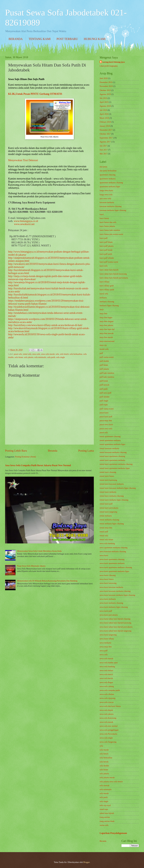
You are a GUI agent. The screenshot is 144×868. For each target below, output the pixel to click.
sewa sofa (36, 354)
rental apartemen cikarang (110, 436)
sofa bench (64, 354)
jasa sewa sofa (105, 199)
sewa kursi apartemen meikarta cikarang (116, 567)
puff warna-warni (107, 357)
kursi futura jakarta (107, 226)
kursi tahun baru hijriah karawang (113, 274)
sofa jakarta (29, 357)
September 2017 (106, 138)
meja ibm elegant (107, 321)
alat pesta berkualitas (108, 171)
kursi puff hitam (106, 242)
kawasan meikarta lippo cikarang (113, 210)
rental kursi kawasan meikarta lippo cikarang (118, 488)
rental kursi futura (107, 476)
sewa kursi (104, 555)
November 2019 (106, 86)
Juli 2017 (103, 146)
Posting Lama (86, 451)
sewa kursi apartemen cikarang (112, 559)
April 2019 (104, 102)
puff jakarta (104, 369)
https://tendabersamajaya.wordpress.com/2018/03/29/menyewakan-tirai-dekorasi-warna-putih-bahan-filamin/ (46, 302)
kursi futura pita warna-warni (111, 234)
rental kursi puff (106, 504)
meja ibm (103, 314)
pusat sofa (18, 354)
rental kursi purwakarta (109, 508)
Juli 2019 (103, 98)
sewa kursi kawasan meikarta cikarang (115, 591)
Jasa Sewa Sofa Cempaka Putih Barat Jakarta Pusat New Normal (38, 465)
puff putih (104, 389)
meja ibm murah (106, 337)
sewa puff (104, 651)
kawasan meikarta (107, 202)
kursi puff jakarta (107, 246)
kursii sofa (104, 294)
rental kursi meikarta (108, 492)
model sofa (104, 349)
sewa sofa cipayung (107, 698)
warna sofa (104, 825)
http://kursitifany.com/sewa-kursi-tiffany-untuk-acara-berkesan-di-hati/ (45, 325)
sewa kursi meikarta (108, 599)
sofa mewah (104, 786)
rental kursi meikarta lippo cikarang (114, 500)
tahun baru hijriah (107, 813)
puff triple (104, 405)
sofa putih (51, 357)
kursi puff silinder (107, 258)
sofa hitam (19, 357)
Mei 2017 (103, 154)
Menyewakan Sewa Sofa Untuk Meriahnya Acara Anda (39, 551)
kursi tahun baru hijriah (109, 270)
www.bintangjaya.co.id (26, 221)
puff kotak (104, 381)
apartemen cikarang (107, 175)
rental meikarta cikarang (109, 520)
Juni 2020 (104, 78)
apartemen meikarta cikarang (111, 183)
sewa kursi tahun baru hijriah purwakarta (116, 627)
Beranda (53, 451)
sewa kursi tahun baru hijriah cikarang (115, 619)
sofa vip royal (105, 805)
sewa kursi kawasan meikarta (111, 587)
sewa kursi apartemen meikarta (112, 563)
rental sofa (27, 354)
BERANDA (16, 39)
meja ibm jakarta (106, 325)
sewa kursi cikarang (108, 575)
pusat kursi (104, 413)
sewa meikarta (105, 643)
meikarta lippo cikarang (109, 306)
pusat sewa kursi (106, 425)
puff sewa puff (105, 393)
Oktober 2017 (105, 134)
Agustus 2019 (105, 94)
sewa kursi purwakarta (109, 615)
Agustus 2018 (105, 106)
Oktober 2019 (105, 90)
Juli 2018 (103, 110)
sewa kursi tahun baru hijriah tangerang (115, 631)
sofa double (104, 766)
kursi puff (104, 238)
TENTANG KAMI (40, 39)
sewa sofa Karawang (108, 718)
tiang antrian (105, 817)
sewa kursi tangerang (108, 635)
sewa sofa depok (106, 710)
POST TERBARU (67, 39)
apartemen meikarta (108, 179)
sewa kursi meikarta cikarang (111, 603)
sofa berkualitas (76, 354)
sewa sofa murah (48, 354)
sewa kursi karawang (108, 583)
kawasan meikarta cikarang (111, 206)
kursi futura (104, 218)
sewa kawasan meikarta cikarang (113, 552)
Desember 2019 (106, 82)
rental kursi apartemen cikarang (112, 456)
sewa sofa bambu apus (109, 663)
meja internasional (107, 341)
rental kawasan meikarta (109, 448)
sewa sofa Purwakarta (108, 734)
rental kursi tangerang (108, 512)
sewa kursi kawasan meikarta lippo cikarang (117, 595)
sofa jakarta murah (107, 778)
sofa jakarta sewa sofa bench (111, 782)
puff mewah (104, 385)
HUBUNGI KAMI (95, 39)
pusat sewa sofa (106, 429)
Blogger (87, 862)
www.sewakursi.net (24, 224)
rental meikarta (106, 516)
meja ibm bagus (106, 317)
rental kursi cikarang (108, 472)
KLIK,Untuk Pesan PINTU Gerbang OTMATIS (35, 94)
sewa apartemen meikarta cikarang (114, 548)
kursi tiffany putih (107, 290)
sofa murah (104, 750)
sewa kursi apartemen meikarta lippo (114, 571)
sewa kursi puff (106, 611)
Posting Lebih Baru (16, 451)
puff (101, 353)
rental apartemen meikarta (110, 440)
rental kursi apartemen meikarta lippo (115, 468)
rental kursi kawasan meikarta (112, 484)
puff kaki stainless (107, 373)
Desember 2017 (106, 130)
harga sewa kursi (106, 190)
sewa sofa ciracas (107, 702)
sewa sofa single (106, 738)
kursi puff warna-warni (109, 262)
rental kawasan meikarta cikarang (113, 452)
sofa (57, 354)
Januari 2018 (105, 126)
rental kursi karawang (108, 480)
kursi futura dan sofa (108, 222)
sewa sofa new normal (109, 726)
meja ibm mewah (107, 333)
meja (102, 309)
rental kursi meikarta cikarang (112, 496)
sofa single (60, 357)
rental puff (104, 532)
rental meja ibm (106, 528)
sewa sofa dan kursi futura (110, 706)
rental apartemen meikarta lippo (112, 444)
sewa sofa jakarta (107, 714)
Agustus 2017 (105, 142)
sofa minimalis (40, 357)
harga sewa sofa (106, 195)
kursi (102, 214)
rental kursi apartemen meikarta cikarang (116, 464)
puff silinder (105, 397)
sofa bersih (104, 762)
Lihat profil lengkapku (109, 66)
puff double (104, 361)
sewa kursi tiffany (107, 639)
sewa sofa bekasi (106, 671)
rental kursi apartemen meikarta (112, 460)
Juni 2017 (104, 150)
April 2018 (104, 114)
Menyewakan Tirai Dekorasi (23, 160)
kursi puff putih (106, 254)
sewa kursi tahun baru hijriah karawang (115, 623)
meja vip (103, 345)
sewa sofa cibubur (107, 694)
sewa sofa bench (106, 674)
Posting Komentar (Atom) (26, 457)
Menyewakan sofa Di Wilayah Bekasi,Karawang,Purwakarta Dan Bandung (47, 581)
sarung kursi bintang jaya (114, 62)
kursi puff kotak (106, 250)
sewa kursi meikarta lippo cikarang (114, 607)
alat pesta (103, 167)
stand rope (104, 809)
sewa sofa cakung (107, 686)
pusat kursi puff (106, 417)
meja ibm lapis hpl (107, 329)
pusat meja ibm (106, 421)
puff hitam (104, 365)
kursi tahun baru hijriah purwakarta (114, 278)
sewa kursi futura (107, 579)
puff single (104, 401)
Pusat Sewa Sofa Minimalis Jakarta (31, 566)
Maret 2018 (104, 118)
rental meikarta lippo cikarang (112, 524)
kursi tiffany (105, 282)
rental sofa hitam (106, 540)
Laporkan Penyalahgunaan (113, 833)
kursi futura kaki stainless (110, 230)
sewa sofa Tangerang (108, 742)
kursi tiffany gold (107, 286)
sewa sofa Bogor (106, 682)
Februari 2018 (105, 122)
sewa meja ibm (106, 647)
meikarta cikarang (107, 302)
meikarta (103, 298)
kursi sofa (104, 266)
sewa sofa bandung (107, 544)
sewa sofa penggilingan (109, 730)
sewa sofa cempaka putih (110, 690)
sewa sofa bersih (106, 678)
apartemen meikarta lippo (110, 187)
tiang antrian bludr (107, 821)
